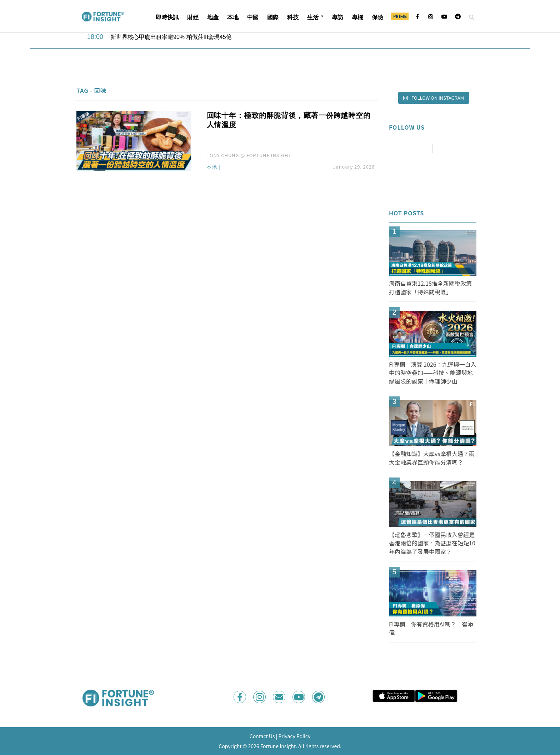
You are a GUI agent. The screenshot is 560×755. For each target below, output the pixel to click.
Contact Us (262, 736)
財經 (193, 17)
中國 (253, 17)
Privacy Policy (294, 736)
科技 (293, 17)
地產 (213, 17)
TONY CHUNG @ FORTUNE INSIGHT (249, 155)
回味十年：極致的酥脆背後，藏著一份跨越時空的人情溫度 (289, 120)
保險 (377, 17)
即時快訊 (167, 17)
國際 (273, 17)
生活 (313, 17)
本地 (233, 17)
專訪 (337, 17)
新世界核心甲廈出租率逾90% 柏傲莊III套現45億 (171, 37)
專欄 (357, 17)
